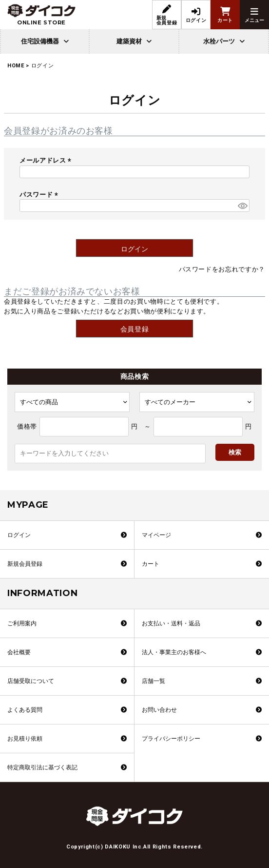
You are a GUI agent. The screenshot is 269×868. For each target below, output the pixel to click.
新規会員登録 (25, 564)
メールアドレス (47, 160)
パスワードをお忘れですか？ (222, 269)
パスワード (40, 195)
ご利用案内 (22, 623)
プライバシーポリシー (171, 739)
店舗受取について (31, 681)
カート (151, 564)
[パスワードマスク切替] (242, 206)
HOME (16, 66)
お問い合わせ (159, 710)
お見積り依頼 (25, 739)
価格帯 (27, 426)
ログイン (19, 535)
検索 (235, 452)
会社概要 (19, 652)
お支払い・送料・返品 (171, 623)
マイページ (156, 535)
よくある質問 (25, 710)
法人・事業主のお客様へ (174, 652)
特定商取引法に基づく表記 (42, 767)
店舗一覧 (154, 681)
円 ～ (141, 426)
